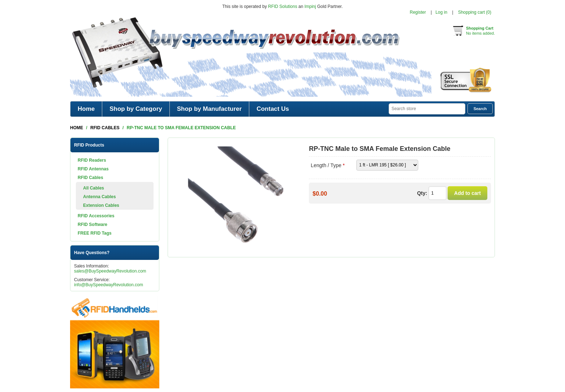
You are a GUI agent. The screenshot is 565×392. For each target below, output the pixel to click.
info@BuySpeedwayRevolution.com (109, 285)
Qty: (422, 193)
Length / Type (327, 165)
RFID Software (92, 225)
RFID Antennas (93, 169)
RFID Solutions (283, 6)
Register (418, 12)
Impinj (310, 6)
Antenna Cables (100, 197)
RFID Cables (90, 178)
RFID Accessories (96, 216)
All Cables (94, 188)
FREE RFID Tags (95, 233)
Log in (441, 12)
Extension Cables (101, 205)
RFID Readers (92, 160)
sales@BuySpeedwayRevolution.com (110, 271)
